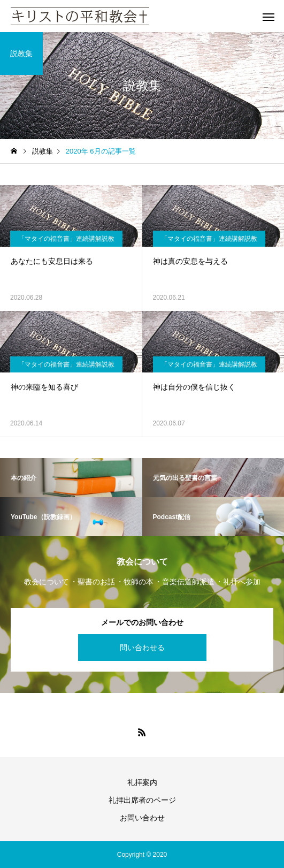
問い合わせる (142, 648)
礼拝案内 (142, 782)
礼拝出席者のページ (142, 800)
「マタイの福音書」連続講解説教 (66, 239)
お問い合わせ (142, 818)
